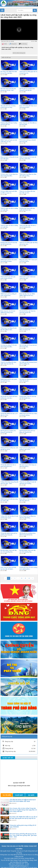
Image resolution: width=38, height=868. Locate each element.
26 (29, 574)
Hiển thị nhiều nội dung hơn (19, 48)
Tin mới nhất (19, 790)
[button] (19, 25)
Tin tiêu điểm (7, 790)
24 (22, 574)
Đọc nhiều (31, 790)
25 (25, 574)
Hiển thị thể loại (6, 53)
